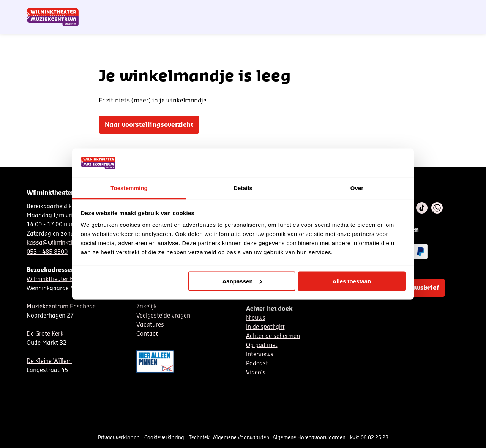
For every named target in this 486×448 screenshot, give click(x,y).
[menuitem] (444, 27)
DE (340, 9)
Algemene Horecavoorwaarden (309, 438)
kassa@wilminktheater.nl (60, 243)
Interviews (260, 354)
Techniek (199, 438)
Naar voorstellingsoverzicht (149, 125)
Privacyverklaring (119, 438)
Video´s (256, 373)
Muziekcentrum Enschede (61, 307)
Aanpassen (242, 281)
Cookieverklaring (164, 438)
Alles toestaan (352, 281)
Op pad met (262, 345)
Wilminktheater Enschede (61, 279)
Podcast (257, 364)
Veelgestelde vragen (163, 316)
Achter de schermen (273, 336)
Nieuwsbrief (304, 9)
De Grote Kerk (45, 334)
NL (328, 9)
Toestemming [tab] (129, 188)
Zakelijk (147, 307)
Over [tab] (357, 188)
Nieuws (256, 318)
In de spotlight (265, 327)
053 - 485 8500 (47, 252)
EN (353, 9)
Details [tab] (243, 188)
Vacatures (150, 325)
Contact (372, 9)
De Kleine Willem (49, 361)
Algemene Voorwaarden (241, 438)
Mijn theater (423, 9)
